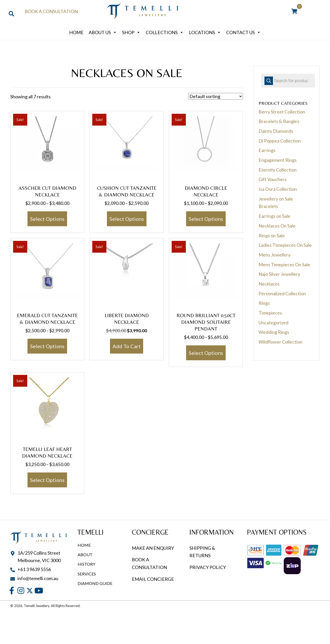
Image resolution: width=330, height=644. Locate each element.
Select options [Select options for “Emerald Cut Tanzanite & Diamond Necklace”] (47, 346)
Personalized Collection (282, 293)
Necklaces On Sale (277, 226)
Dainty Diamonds (276, 131)
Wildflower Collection (281, 342)
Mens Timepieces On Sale (284, 264)
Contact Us (244, 32)
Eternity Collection (278, 170)
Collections (165, 32)
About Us (103, 32)
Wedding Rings (274, 332)
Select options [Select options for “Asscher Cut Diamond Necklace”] (47, 219)
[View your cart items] (294, 12)
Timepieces (270, 313)
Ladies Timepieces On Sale (285, 245)
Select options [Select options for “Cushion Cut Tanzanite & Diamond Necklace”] (127, 219)
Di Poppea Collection (280, 141)
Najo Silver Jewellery (279, 274)
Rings (264, 303)
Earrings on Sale (274, 216)
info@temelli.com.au (38, 578)
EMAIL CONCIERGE (153, 579)
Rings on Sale (272, 235)
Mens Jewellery (274, 255)
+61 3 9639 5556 (34, 569)
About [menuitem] (85, 555)
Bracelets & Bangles (279, 121)
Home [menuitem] (84, 545)
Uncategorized (273, 323)
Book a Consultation (51, 11)
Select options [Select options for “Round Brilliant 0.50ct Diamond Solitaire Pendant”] (206, 353)
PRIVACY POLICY (208, 567)
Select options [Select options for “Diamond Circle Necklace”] (206, 219)
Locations (205, 32)
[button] (12, 590)
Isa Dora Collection (278, 189)
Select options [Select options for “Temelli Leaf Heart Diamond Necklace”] (47, 480)
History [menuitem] (86, 564)
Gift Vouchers (273, 179)
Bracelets (268, 206)
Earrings (267, 150)
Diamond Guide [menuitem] (95, 583)
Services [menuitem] (87, 574)
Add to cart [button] (127, 346)
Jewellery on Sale (276, 199)
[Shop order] (216, 96)
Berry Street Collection (282, 112)
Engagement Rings (278, 160)
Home (76, 32)
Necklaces (269, 284)
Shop (131, 32)
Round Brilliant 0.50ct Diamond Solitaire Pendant (206, 322)
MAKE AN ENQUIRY (153, 548)
